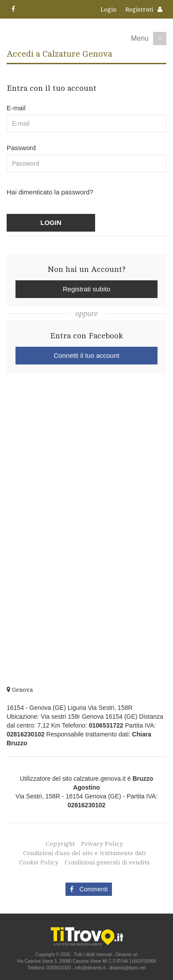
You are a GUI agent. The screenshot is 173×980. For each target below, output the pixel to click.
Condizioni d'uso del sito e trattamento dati (84, 853)
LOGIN (51, 223)
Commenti (89, 889)
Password (21, 148)
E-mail (16, 108)
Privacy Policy (102, 844)
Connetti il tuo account (86, 355)
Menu (140, 38)
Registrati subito (87, 289)
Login (108, 10)
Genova (20, 690)
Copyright (60, 844)
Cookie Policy (39, 862)
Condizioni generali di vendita (107, 862)
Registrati (139, 10)
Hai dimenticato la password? (50, 192)
